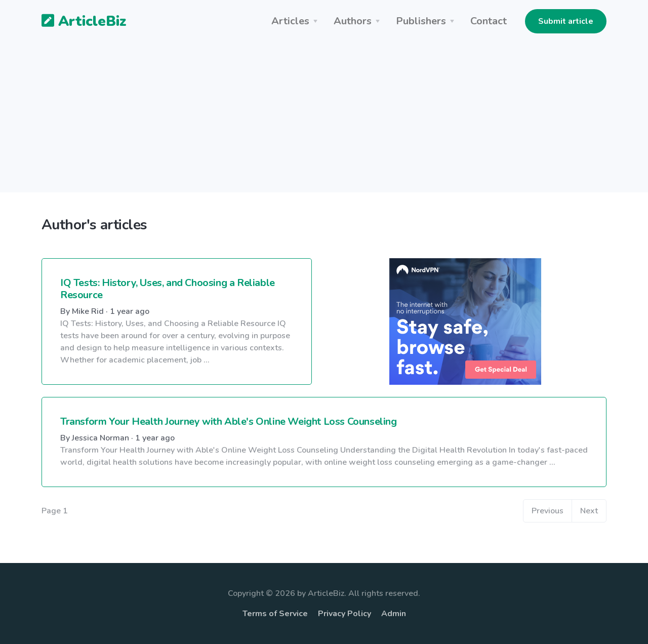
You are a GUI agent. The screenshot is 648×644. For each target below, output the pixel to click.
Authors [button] (353, 21)
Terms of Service (275, 614)
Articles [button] (290, 21)
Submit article (566, 21)
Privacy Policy (345, 614)
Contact (489, 21)
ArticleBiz (78, 22)
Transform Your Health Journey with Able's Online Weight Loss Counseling (229, 421)
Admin (394, 614)
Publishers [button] (421, 21)
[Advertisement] (324, 122)
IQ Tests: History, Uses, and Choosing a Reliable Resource (168, 289)
